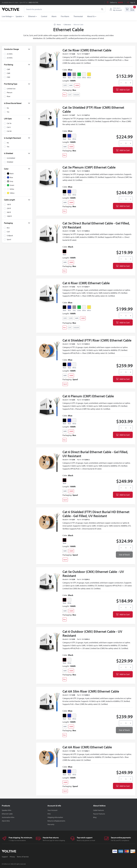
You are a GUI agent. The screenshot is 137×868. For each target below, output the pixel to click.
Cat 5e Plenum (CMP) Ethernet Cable (89, 167)
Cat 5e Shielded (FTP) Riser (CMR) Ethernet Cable (93, 109)
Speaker (19, 16)
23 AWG (10, 54)
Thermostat (78, 16)
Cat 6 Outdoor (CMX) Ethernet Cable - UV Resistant (92, 633)
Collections (67, 24)
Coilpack (10, 235)
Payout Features (99, 814)
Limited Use (11, 89)
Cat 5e (9, 123)
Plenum (10, 92)
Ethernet (32, 16)
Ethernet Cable (7, 814)
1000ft (77, 85)
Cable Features (99, 810)
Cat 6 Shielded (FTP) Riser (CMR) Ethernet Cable (97, 340)
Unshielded (11, 158)
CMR (8, 73)
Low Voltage (7, 16)
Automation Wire (8, 817)
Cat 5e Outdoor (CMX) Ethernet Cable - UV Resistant (93, 574)
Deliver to (115, 2)
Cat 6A (9, 131)
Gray (74, 78)
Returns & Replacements (56, 821)
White (84, 78)
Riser (9, 96)
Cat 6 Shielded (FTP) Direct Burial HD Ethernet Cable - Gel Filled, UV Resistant (96, 514)
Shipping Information (55, 817)
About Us (91, 16)
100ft (65, 85)
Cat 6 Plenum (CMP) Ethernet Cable (88, 396)
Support (5, 857)
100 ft (9, 204)
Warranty (51, 824)
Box (8, 228)
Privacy (12, 857)
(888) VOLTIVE (33, 2)
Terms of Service (23, 857)
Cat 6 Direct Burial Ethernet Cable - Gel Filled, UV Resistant (95, 454)
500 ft (9, 212)
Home (57, 24)
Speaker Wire (7, 810)
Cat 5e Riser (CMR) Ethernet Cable (87, 50)
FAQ (49, 814)
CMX (8, 77)
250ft (71, 318)
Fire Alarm (65, 16)
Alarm (54, 16)
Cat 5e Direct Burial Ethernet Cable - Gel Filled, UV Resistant (96, 225)
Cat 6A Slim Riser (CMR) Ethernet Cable (91, 691)
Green (79, 78)
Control (44, 16)
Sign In (131, 2)
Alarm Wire (6, 821)
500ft (71, 85)
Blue (69, 78)
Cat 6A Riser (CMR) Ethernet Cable (87, 747)
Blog (95, 817)
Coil (8, 231)
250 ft (9, 208)
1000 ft (9, 216)
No (8, 108)
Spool (9, 239)
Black (65, 78)
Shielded (10, 162)
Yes (8, 112)
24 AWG (10, 58)
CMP (8, 69)
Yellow (89, 78)
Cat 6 (9, 127)
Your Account (52, 810)
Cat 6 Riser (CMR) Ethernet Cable (86, 283)
